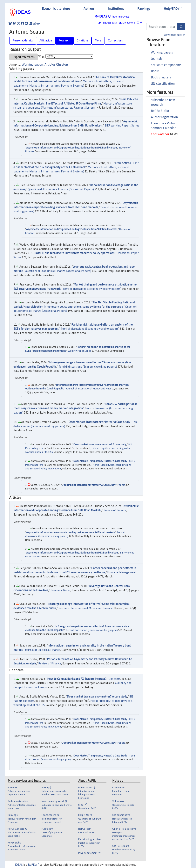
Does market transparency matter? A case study (100, 444)
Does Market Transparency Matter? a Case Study (99, 422)
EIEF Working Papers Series (122, 126)
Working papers (162, 52)
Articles (50, 64)
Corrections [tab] (115, 40)
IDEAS (19, 865)
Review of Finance (115, 510)
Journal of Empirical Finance (43, 650)
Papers (121, 485)
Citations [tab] (82, 40)
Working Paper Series (79, 351)
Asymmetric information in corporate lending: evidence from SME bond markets (70, 532)
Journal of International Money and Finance (90, 389)
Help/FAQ (173, 9)
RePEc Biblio (160, 111)
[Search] (181, 27)
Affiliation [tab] (46, 40)
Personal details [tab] (23, 40)
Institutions (116, 9)
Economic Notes (61, 590)
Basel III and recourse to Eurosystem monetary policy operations (74, 253)
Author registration (164, 117)
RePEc (34, 865)
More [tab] (98, 40)
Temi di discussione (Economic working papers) (92, 289)
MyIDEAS (112, 16)
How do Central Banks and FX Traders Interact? (77, 679)
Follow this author (110, 23)
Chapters (62, 64)
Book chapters (161, 77)
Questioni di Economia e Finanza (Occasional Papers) (61, 189)
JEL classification (163, 83)
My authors (127, 23)
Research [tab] (64, 40)
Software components (166, 65)
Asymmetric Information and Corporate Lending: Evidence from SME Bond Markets (72, 148)
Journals (157, 59)
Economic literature (56, 9)
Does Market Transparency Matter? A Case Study (100, 461)
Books (155, 71)
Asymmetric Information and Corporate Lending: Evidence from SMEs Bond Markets (72, 553)
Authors (89, 9)
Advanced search (175, 35)
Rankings (144, 9)
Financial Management (122, 572)
